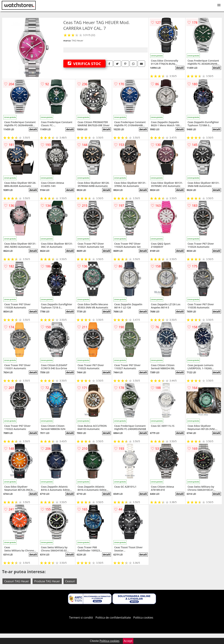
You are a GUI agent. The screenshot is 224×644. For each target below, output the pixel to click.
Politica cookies (143, 618)
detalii (180, 68)
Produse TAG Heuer (47, 581)
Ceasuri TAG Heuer (17, 581)
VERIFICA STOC (84, 63)
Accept (128, 641)
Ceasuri (70, 581)
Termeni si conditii (81, 618)
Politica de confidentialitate (113, 618)
